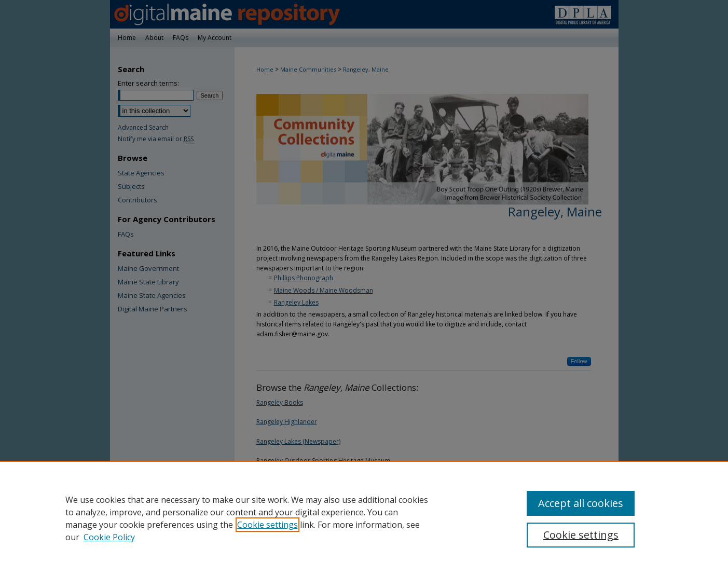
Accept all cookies (581, 503)
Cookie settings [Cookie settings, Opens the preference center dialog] (581, 535)
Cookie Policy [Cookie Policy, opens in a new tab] (109, 537)
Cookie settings (267, 525)
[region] (364, 518)
